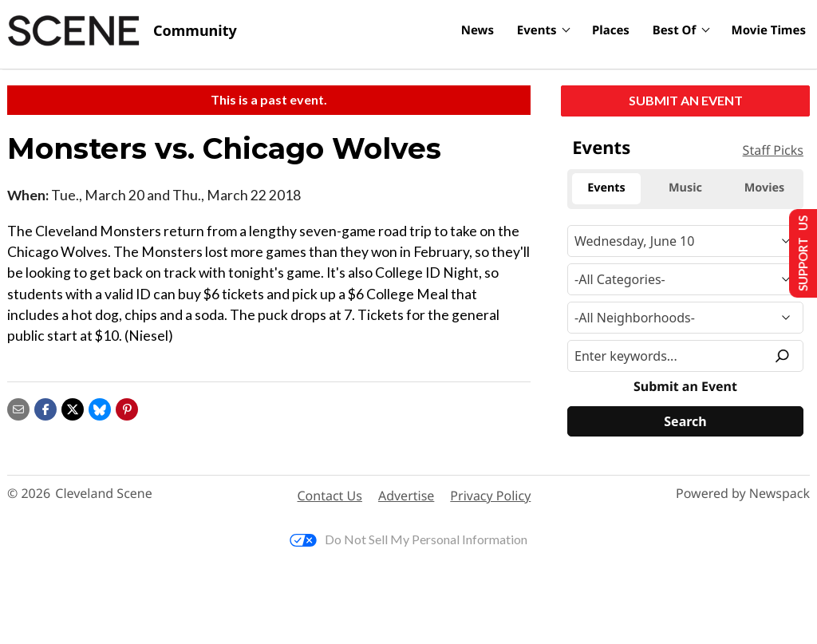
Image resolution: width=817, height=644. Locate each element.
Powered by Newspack (743, 494)
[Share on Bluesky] (100, 407)
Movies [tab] (765, 188)
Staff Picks (773, 150)
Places (611, 30)
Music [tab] (685, 188)
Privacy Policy (490, 496)
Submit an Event (686, 100)
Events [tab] (606, 188)
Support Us (798, 253)
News (478, 30)
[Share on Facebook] (45, 407)
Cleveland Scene (104, 494)
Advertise (406, 496)
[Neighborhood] (685, 318)
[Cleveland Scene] (122, 31)
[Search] (685, 421)
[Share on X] (73, 407)
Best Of (675, 30)
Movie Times (769, 30)
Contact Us (330, 496)
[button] (127, 407)
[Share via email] (18, 407)
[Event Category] (685, 279)
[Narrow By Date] (685, 241)
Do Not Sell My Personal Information (408, 539)
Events (537, 30)
